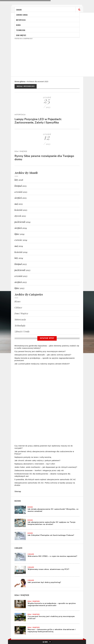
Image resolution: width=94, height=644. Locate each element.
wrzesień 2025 (21, 192)
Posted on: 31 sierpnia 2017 (24, 39)
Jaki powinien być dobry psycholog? (44, 582)
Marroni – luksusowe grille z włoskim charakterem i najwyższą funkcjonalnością (52, 631)
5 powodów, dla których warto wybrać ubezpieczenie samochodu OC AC (45, 479)
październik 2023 (22, 270)
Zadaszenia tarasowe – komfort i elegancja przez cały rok (39, 470)
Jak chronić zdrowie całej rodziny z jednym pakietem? (38, 461)
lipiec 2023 (19, 288)
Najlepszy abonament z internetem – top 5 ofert (35, 464)
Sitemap (18, 491)
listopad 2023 (21, 264)
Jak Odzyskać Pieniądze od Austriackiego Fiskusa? (51, 535)
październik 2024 (23, 222)
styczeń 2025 (20, 216)
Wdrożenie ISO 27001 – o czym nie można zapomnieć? (52, 556)
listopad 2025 (21, 186)
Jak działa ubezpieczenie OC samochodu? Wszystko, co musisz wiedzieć (53, 510)
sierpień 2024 (21, 228)
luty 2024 (19, 258)
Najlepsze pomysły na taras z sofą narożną (33, 457)
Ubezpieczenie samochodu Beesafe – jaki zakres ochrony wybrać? (43, 355)
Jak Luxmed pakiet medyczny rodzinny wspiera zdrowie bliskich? (42, 364)
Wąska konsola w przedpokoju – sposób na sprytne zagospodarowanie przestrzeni (52, 604)
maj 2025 (19, 204)
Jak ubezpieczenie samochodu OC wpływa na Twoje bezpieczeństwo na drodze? (52, 523)
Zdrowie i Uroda (22, 15)
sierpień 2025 (21, 198)
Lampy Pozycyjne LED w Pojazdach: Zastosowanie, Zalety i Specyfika (38, 121)
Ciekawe (19, 10)
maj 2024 (19, 246)
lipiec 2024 (20, 234)
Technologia (21, 30)
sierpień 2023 (21, 282)
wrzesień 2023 (21, 276)
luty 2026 (19, 180)
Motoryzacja (21, 20)
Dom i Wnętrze (21, 35)
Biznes (18, 25)
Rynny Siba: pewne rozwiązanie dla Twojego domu (44, 158)
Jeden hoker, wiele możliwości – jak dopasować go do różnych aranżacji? (46, 467)
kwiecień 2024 (21, 252)
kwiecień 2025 (21, 210)
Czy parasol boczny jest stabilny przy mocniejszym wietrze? (40, 351)
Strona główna (20, 82)
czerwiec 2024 (21, 240)
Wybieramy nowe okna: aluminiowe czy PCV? (48, 569)
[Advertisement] (47, 59)
